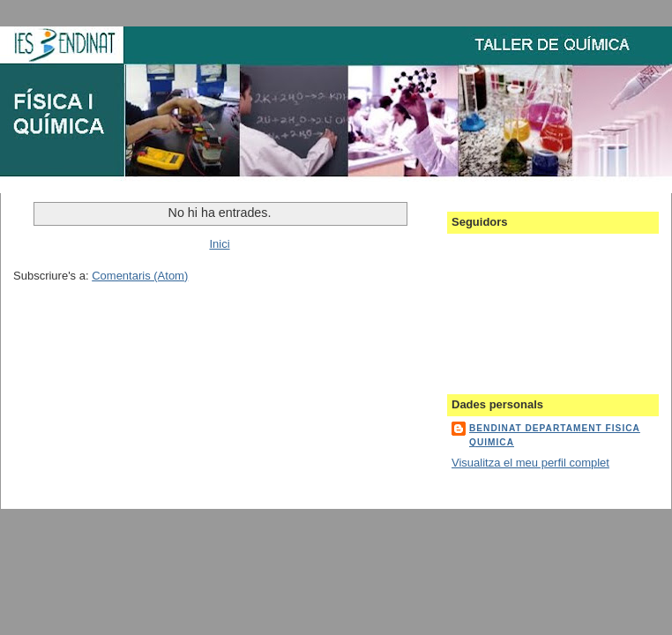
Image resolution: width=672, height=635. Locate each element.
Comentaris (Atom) (140, 276)
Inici (219, 244)
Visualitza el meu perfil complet (530, 463)
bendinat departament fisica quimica (555, 435)
